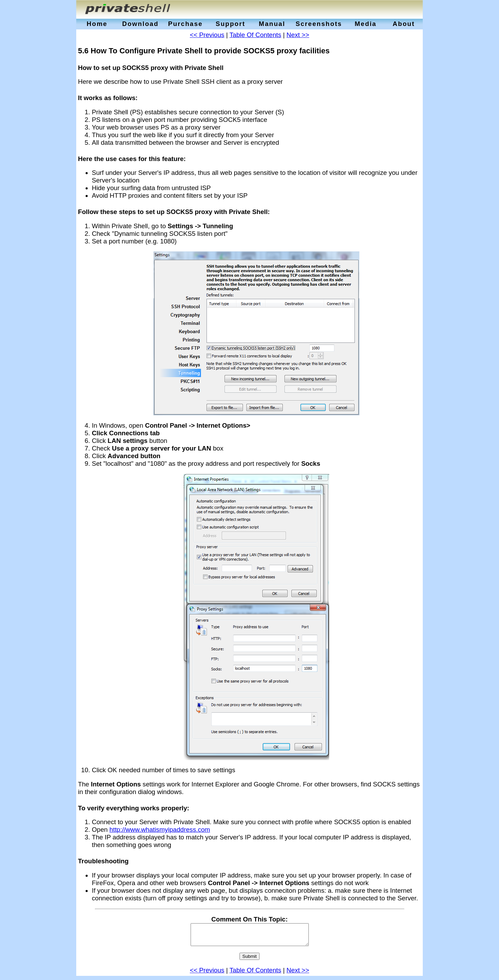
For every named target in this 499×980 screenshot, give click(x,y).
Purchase (185, 24)
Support (230, 24)
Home (97, 24)
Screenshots (319, 24)
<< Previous (207, 35)
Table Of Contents (255, 35)
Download (140, 24)
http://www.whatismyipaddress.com (160, 830)
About (404, 24)
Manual (272, 24)
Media (366, 24)
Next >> (298, 35)
